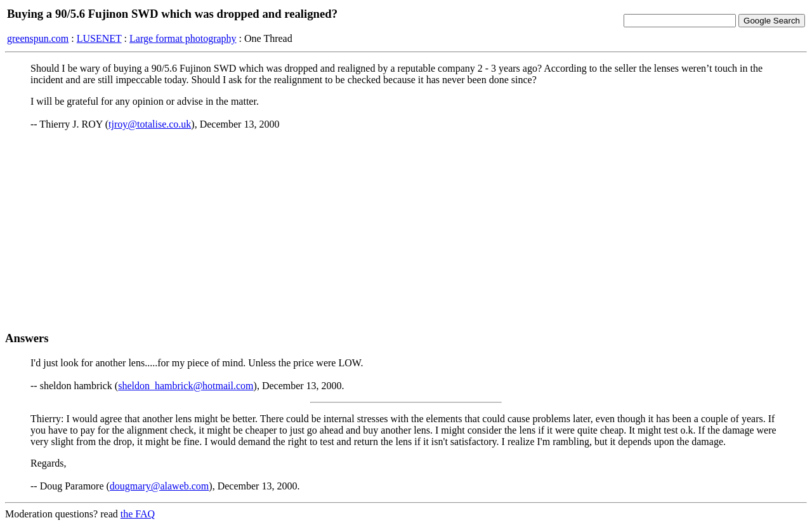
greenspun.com (38, 38)
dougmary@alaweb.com (159, 486)
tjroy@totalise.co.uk (150, 124)
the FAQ (138, 514)
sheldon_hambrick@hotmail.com (186, 386)
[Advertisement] (406, 230)
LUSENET (99, 38)
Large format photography (183, 38)
